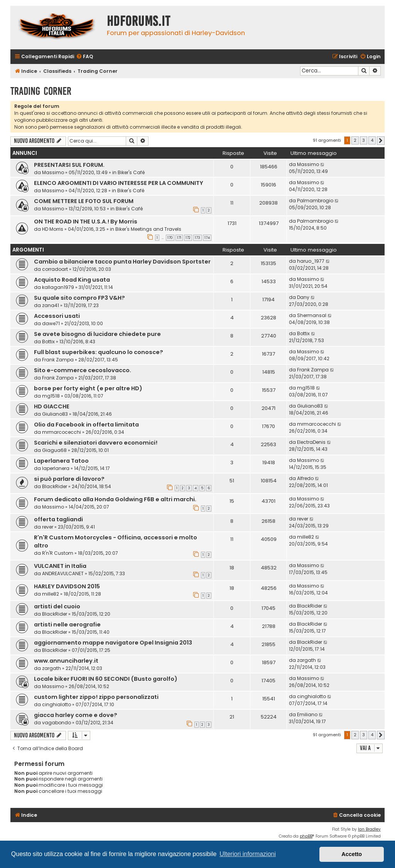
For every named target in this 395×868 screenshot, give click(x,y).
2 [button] (355, 140)
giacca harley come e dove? (76, 715)
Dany (303, 297)
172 (188, 238)
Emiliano (307, 714)
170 (170, 238)
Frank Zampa (58, 360)
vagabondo (57, 723)
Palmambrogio (315, 201)
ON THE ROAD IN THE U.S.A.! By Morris (86, 222)
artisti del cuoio (57, 606)
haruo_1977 (311, 261)
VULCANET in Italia (60, 566)
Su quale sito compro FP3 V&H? (79, 298)
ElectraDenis (311, 442)
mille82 (306, 537)
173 (197, 238)
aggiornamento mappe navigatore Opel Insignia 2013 (113, 643)
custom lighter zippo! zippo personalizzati (96, 697)
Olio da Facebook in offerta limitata (86, 425)
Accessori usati (57, 316)
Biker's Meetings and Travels (148, 229)
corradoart (55, 269)
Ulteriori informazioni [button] (248, 854)
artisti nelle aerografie (67, 625)
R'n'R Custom (58, 553)
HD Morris (53, 229)
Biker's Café (131, 172)
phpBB (306, 836)
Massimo (53, 172)
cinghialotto (57, 704)
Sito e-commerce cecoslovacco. (83, 370)
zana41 (51, 305)
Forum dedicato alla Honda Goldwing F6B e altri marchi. (115, 499)
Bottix (48, 342)
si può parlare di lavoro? (69, 479)
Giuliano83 (55, 414)
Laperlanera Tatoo (61, 461)
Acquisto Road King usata (72, 280)
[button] (381, 141)
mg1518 (51, 396)
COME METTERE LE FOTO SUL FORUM (84, 201)
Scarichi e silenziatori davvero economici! (96, 443)
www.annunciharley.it (66, 661)
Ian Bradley (369, 829)
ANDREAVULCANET (63, 573)
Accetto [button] (352, 854)
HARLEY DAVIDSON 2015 (67, 586)
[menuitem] (84, 57)
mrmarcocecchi (62, 432)
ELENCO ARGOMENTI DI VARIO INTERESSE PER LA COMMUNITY (119, 183)
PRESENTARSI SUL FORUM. (69, 165)
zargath (51, 668)
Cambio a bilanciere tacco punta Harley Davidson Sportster (122, 262)
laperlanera (56, 468)
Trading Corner (41, 91)
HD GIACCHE (52, 406)
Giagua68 (54, 450)
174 (207, 238)
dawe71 (51, 323)
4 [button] (372, 140)
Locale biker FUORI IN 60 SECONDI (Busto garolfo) (106, 679)
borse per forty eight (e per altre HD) (88, 388)
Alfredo (305, 478)
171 (179, 238)
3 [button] (364, 140)
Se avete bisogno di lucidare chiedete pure (97, 334)
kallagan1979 (58, 287)
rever (48, 527)
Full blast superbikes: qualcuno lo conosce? (99, 352)
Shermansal (312, 315)
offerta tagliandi (58, 519)
